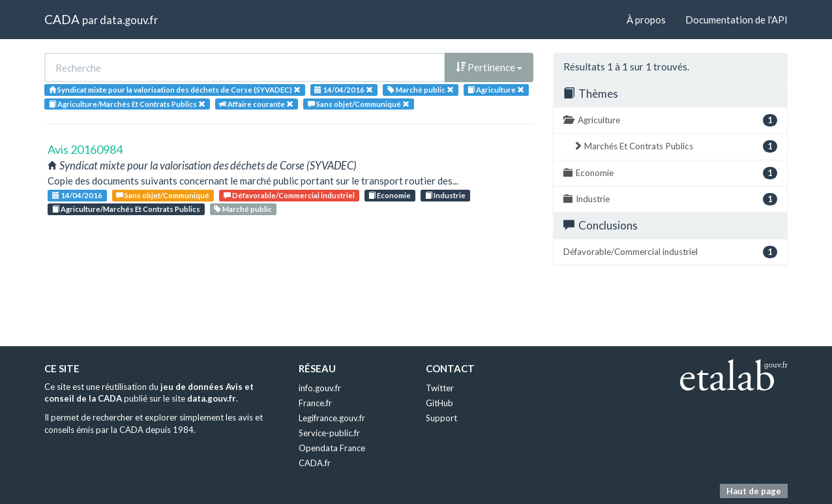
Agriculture (670, 120)
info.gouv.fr (320, 388)
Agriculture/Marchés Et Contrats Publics (126, 209)
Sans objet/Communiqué (163, 195)
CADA (62, 19)
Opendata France (332, 448)
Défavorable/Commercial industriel (289, 195)
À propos (646, 20)
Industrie (445, 195)
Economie (390, 195)
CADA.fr (315, 463)
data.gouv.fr (129, 20)
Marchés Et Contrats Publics (675, 146)
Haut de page (754, 491)
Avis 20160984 (85, 149)
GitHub (439, 403)
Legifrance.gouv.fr (332, 418)
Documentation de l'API (736, 20)
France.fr (315, 403)
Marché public (243, 209)
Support (441, 418)
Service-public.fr (329, 433)
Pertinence (489, 67)
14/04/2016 (77, 195)
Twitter (440, 388)
